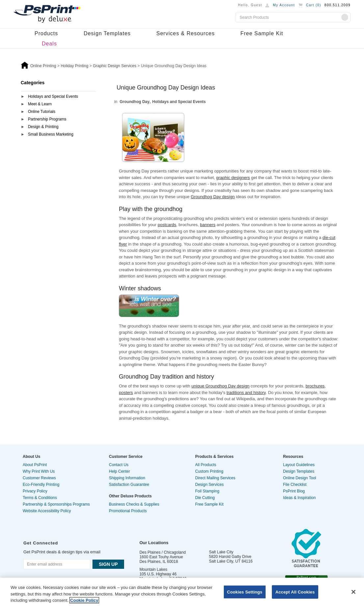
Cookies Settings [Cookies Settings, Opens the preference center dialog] (245, 592)
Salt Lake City (221, 552)
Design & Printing (43, 127)
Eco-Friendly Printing (41, 485)
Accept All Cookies (295, 592)
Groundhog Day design (213, 197)
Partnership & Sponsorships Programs (56, 504)
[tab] (58, 97)
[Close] (353, 592)
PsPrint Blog (294, 491)
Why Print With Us (39, 471)
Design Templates (107, 33)
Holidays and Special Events (53, 96)
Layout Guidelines (299, 465)
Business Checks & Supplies (134, 504)
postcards (167, 225)
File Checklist (295, 485)
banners (208, 225)
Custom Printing (209, 471)
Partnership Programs (47, 119)
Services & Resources (185, 33)
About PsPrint (35, 465)
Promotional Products (128, 511)
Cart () (314, 5)
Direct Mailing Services (215, 478)
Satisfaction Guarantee (129, 485)
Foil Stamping (207, 491)
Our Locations (154, 543)
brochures (315, 386)
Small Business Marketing (51, 134)
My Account (284, 5)
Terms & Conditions (40, 498)
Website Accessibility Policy (47, 511)
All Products (206, 465)
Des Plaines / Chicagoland (163, 552)
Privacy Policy (35, 491)
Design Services (209, 485)
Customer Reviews (39, 478)
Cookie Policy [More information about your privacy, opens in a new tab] (84, 600)
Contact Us (119, 465)
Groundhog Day (135, 102)
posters (126, 393)
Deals (49, 44)
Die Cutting (205, 498)
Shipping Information (127, 478)
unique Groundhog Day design (221, 386)
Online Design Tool (300, 478)
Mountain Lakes (154, 569)
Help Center (119, 471)
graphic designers (233, 178)
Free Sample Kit (262, 33)
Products (46, 33)
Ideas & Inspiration (299, 498)
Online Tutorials (42, 112)
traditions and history (246, 393)
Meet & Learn (40, 104)
